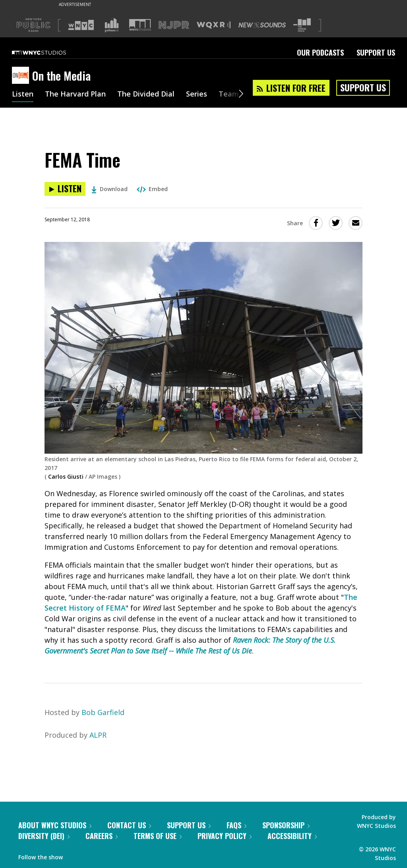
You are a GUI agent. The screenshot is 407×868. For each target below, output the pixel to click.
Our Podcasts (320, 52)
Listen (23, 95)
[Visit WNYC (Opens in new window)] (81, 25)
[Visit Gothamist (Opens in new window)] (112, 25)
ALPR (98, 735)
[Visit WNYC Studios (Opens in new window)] (140, 25)
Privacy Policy (225, 836)
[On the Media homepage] (22, 76)
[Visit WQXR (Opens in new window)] (214, 25)
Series (197, 95)
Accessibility (292, 836)
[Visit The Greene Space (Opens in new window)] (302, 25)
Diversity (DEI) (44, 836)
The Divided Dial (146, 95)
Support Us (376, 52)
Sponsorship (286, 825)
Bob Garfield (103, 712)
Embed (152, 189)
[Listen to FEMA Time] (65, 189)
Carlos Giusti (66, 477)
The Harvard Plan (75, 95)
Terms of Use (158, 836)
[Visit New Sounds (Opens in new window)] (262, 25)
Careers (102, 836)
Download (110, 189)
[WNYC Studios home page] (49, 52)
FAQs (236, 825)
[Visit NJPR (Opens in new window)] (174, 25)
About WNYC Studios (55, 825)
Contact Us (129, 825)
